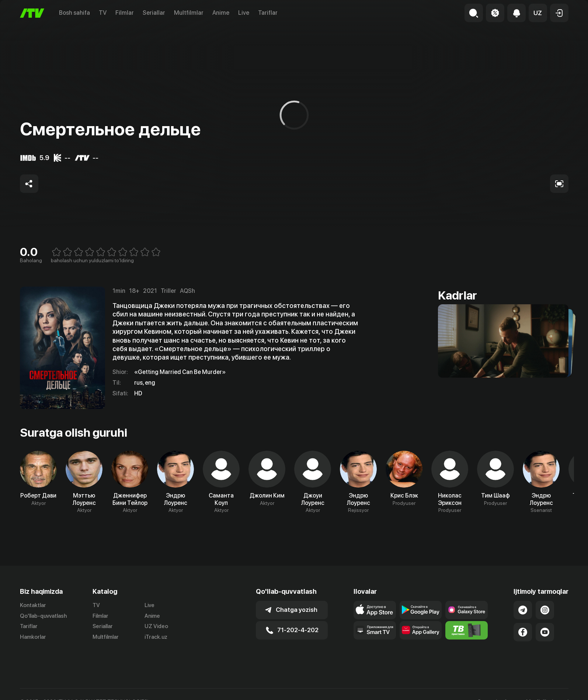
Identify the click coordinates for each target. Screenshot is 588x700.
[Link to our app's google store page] (421, 610)
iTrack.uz (156, 637)
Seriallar (154, 13)
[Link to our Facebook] (523, 632)
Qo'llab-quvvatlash (43, 616)
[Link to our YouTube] (545, 632)
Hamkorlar (33, 637)
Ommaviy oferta (497, 694)
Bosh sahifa (74, 13)
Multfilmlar (189, 13)
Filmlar (125, 13)
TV (103, 13)
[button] (538, 13)
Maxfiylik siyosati (547, 694)
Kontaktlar (33, 605)
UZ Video (156, 626)
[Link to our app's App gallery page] (421, 630)
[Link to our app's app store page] (375, 610)
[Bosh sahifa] (32, 13)
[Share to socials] (29, 184)
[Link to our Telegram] (523, 610)
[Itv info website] (467, 630)
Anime (221, 13)
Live (244, 13)
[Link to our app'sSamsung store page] (467, 610)
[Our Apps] (375, 630)
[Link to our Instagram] (545, 610)
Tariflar (268, 13)
